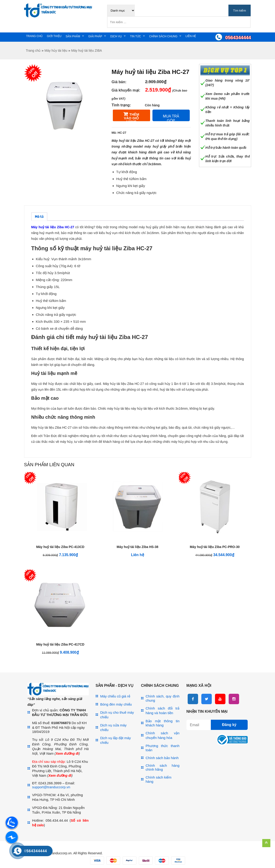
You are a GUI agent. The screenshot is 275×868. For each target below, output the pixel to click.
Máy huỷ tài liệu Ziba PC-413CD (60, 547)
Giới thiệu (54, 36)
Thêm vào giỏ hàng (132, 117)
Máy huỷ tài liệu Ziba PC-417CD (60, 644)
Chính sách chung (163, 36)
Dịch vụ (116, 36)
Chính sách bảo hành (162, 758)
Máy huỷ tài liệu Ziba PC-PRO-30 (215, 547)
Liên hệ (191, 36)
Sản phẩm (73, 36)
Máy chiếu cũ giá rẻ (115, 696)
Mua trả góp (171, 118)
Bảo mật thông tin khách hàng (163, 723)
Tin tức (135, 36)
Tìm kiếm (239, 11)
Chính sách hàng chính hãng (163, 767)
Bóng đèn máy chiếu (116, 704)
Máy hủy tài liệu (56, 51)
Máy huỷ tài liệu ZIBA (87, 51)
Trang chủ (35, 36)
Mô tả (39, 217)
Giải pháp (95, 36)
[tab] (39, 217)
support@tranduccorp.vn (51, 787)
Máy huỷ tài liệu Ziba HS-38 (137, 547)
